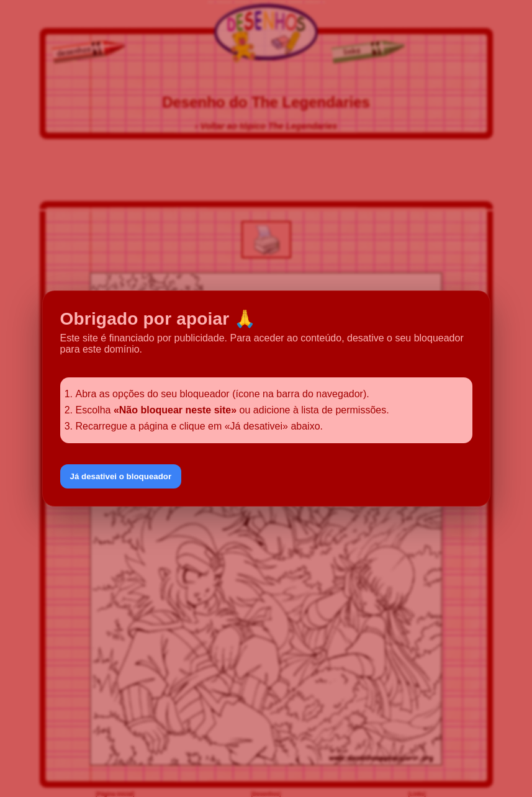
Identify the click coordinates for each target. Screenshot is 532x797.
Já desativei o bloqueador (121, 476)
